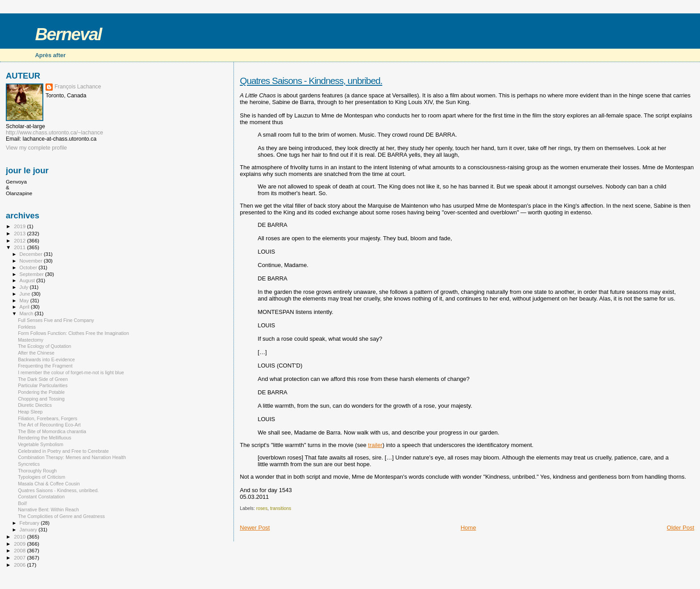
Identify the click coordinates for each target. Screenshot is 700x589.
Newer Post (255, 528)
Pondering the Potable (41, 392)
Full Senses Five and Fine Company (56, 320)
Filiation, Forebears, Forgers (48, 418)
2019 (20, 226)
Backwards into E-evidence (46, 359)
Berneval (68, 34)
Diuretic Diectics (35, 405)
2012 (20, 240)
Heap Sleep (30, 412)
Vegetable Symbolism (41, 444)
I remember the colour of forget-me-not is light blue (71, 372)
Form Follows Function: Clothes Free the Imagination (73, 333)
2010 (20, 537)
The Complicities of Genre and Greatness (61, 516)
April (25, 307)
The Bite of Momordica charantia (52, 431)
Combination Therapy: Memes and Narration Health (72, 457)
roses (262, 508)
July (25, 287)
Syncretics (29, 464)
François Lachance (78, 87)
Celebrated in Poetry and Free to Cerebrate (63, 451)
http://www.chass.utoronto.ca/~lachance (54, 133)
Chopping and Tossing (41, 399)
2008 (20, 550)
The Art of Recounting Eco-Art (49, 425)
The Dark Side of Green (43, 379)
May (25, 301)
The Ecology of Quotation (44, 346)
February (30, 523)
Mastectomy (31, 340)
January (29, 530)
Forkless (27, 327)
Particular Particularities (43, 385)
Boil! (23, 503)
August (28, 280)
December (32, 254)
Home (469, 528)
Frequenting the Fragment (45, 366)
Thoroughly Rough (37, 471)
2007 (20, 558)
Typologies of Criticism (42, 477)
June (26, 294)
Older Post (681, 528)
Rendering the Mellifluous (44, 438)
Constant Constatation (41, 497)
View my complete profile (36, 148)
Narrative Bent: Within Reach (48, 510)
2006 (20, 565)
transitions (281, 508)
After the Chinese (36, 353)
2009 (20, 544)
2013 (20, 233)
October (29, 267)
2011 (20, 247)
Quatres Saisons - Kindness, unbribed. (311, 81)
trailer (375, 445)
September (33, 274)
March (27, 313)
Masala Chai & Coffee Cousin (49, 484)
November (32, 261)
